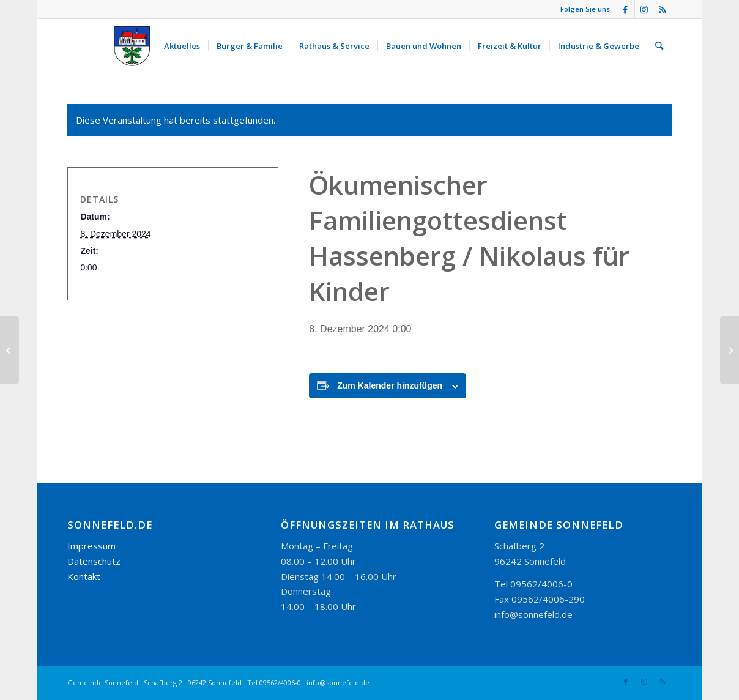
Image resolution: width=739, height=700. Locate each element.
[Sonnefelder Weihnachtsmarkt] (9, 350)
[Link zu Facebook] (626, 9)
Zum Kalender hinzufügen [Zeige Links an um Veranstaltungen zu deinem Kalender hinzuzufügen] (390, 385)
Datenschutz (94, 561)
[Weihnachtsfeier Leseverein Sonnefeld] (730, 350)
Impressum (91, 546)
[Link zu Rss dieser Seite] (663, 9)
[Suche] (659, 46)
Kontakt (84, 576)
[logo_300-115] (138, 46)
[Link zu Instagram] (644, 9)
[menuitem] (182, 46)
